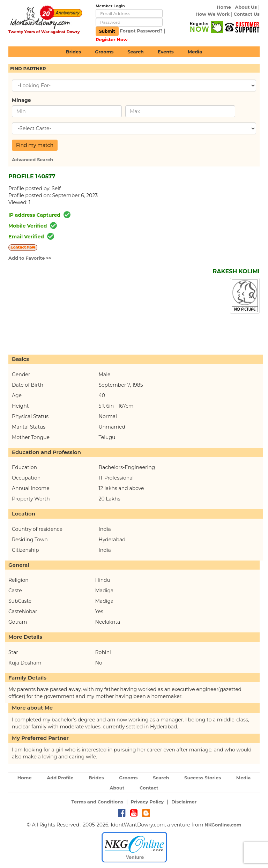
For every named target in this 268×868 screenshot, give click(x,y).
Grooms (104, 52)
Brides (74, 52)
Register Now (112, 39)
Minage (21, 100)
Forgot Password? (141, 31)
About (117, 788)
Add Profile (60, 778)
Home (224, 7)
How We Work (213, 14)
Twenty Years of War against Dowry (44, 32)
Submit (107, 31)
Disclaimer (184, 802)
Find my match (35, 145)
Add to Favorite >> (30, 258)
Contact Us (247, 14)
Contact (149, 788)
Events (166, 52)
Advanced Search (32, 159)
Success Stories (203, 778)
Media (195, 52)
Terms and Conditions (98, 802)
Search (135, 52)
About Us (246, 7)
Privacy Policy (147, 802)
